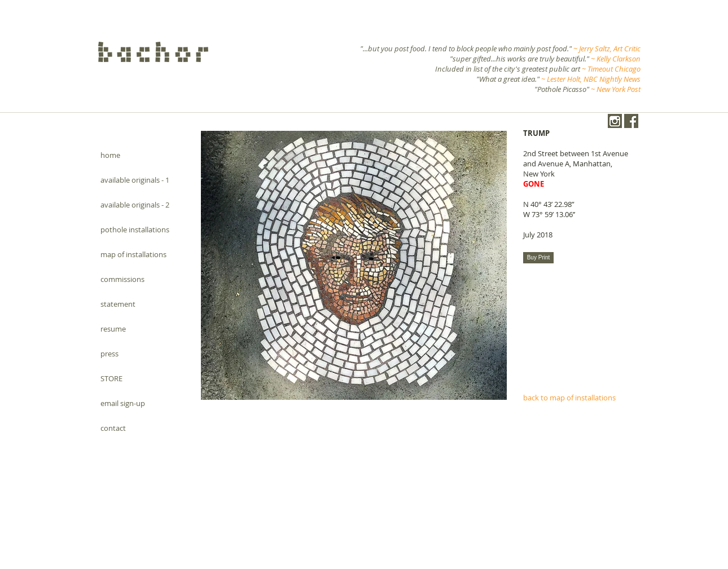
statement (118, 304)
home (110, 155)
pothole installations (135, 230)
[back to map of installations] (580, 398)
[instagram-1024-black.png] (615, 121)
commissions (122, 279)
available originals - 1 (135, 180)
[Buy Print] (538, 258)
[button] (354, 265)
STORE (111, 378)
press (109, 354)
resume (113, 329)
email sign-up (123, 403)
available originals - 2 (135, 205)
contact (113, 428)
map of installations (133, 254)
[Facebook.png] (631, 121)
